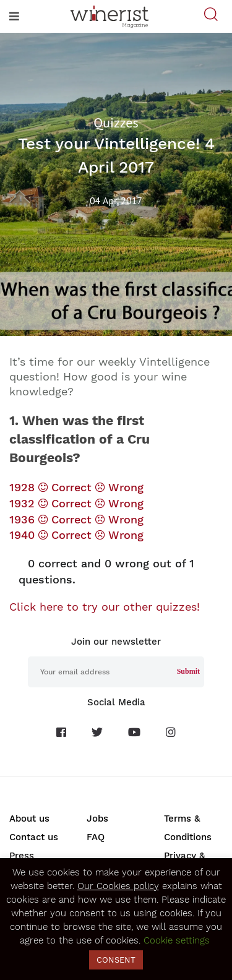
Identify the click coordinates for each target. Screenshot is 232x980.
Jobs (97, 819)
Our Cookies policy (118, 886)
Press (22, 856)
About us (29, 819)
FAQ (96, 837)
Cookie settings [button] (177, 940)
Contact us (34, 837)
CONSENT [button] (116, 960)
